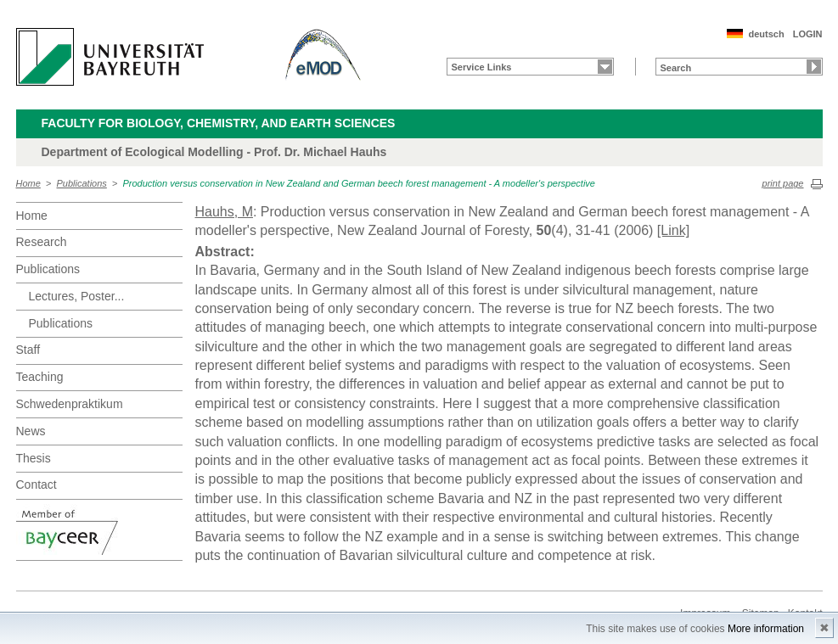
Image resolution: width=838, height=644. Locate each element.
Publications (82, 183)
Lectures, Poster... (77, 296)
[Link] (673, 230)
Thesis (34, 458)
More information (766, 629)
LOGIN (808, 34)
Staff (28, 350)
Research (42, 242)
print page (783, 183)
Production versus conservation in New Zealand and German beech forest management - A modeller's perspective (358, 183)
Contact (37, 484)
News (31, 431)
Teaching (40, 377)
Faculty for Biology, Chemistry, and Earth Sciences (219, 123)
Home (28, 183)
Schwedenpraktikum (70, 404)
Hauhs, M (224, 212)
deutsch (766, 34)
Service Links (482, 67)
